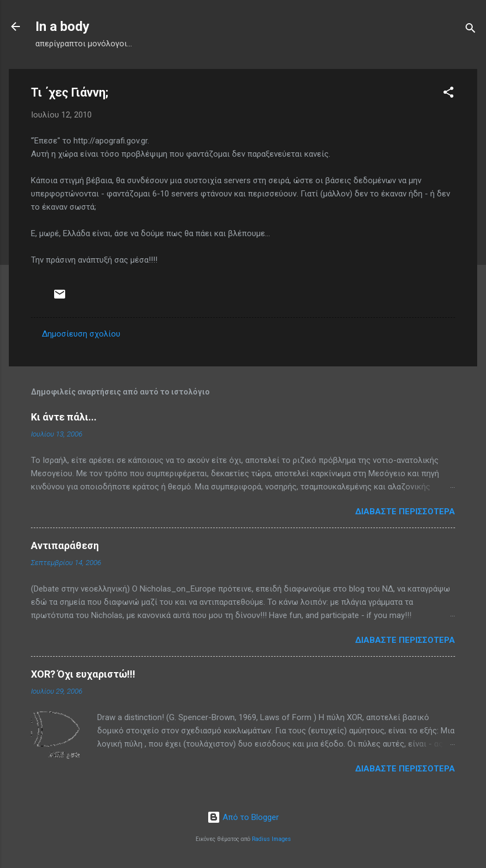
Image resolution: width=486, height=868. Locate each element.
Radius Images (271, 839)
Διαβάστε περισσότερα (405, 512)
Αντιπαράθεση (65, 545)
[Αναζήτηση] (471, 30)
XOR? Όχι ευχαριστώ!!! (83, 674)
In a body (62, 26)
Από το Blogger (243, 817)
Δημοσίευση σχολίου (81, 334)
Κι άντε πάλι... (64, 417)
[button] (448, 94)
